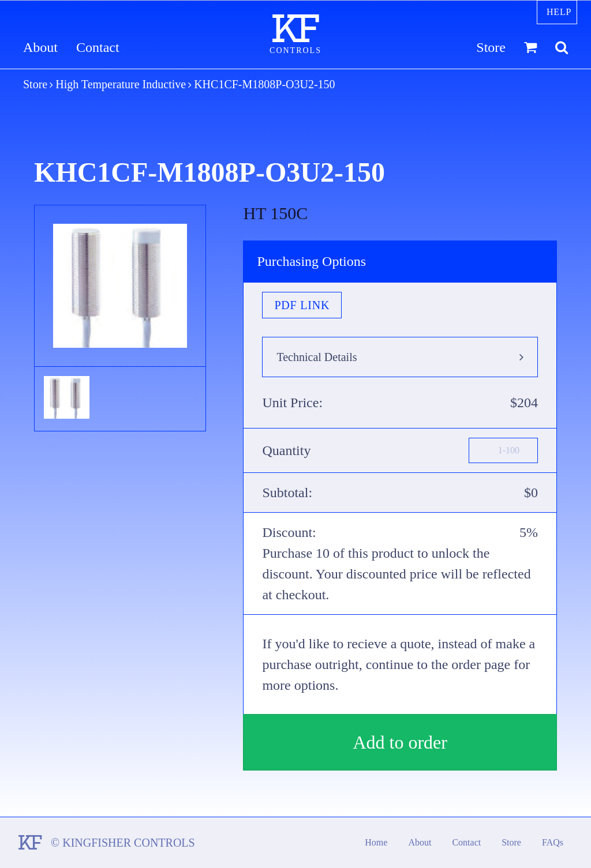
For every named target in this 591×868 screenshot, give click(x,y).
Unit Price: (292, 403)
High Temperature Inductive (121, 84)
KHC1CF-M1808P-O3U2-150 (264, 84)
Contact (98, 48)
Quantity (286, 450)
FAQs (553, 842)
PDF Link (302, 305)
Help (559, 12)
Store (491, 48)
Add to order (400, 742)
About (40, 48)
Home (376, 842)
